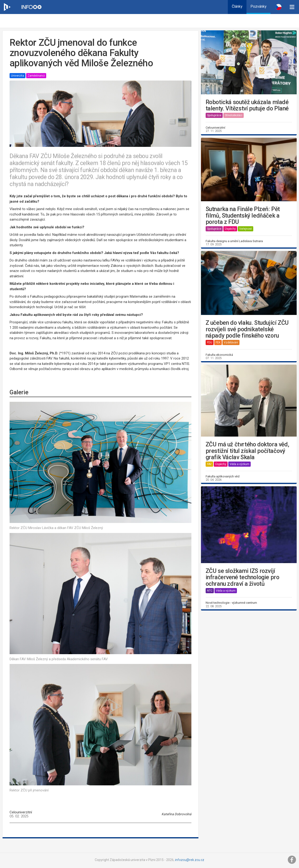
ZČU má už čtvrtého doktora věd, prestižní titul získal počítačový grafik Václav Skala (247, 451)
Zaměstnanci (36, 76)
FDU (210, 342)
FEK (218, 342)
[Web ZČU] (7, 7)
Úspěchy (230, 229)
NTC (210, 591)
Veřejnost (246, 229)
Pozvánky (259, 6)
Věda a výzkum (239, 464)
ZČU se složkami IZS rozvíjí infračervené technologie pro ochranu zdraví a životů (243, 577)
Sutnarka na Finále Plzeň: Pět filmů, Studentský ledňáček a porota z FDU (243, 216)
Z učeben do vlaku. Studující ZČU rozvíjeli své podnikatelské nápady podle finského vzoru (247, 329)
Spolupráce (214, 115)
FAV (209, 464)
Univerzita (18, 76)
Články (237, 6)
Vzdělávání (231, 342)
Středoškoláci (234, 115)
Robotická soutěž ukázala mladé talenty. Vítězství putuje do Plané (247, 105)
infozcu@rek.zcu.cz (190, 860)
